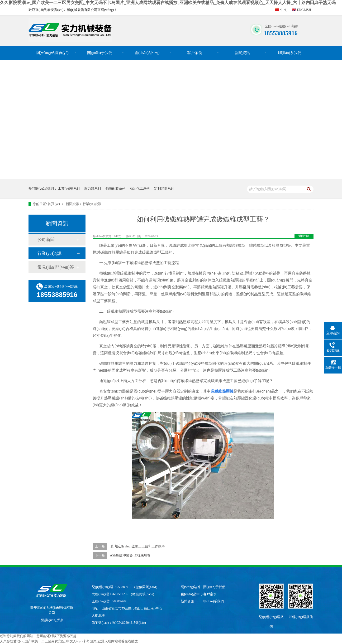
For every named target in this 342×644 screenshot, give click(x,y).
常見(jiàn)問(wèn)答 (56, 267)
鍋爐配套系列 (115, 189)
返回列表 (304, 236)
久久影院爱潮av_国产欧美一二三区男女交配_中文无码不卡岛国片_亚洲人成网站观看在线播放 (69, 641)
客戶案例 (195, 53)
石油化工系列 (140, 189)
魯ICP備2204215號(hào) (129, 623)
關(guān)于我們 (100, 53)
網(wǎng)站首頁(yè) (52, 53)
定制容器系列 (164, 189)
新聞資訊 (242, 53)
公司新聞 (46, 240)
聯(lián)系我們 (290, 53)
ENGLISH (301, 10)
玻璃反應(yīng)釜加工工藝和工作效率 (138, 546)
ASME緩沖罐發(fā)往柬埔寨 (130, 555)
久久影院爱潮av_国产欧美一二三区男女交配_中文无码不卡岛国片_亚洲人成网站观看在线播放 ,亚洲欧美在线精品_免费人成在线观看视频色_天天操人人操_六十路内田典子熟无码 (168, 3)
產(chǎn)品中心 (147, 53)
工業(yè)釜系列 (69, 189)
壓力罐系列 (93, 189)
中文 (281, 10)
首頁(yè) (54, 204)
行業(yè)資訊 (92, 204)
